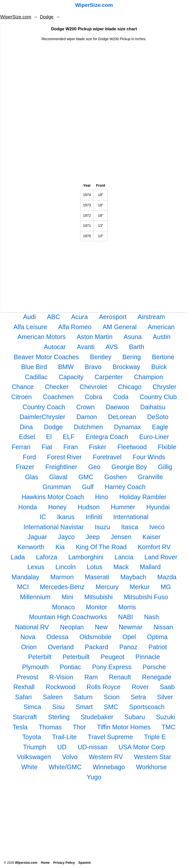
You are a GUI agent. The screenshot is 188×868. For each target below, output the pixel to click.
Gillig (165, 467)
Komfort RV (154, 547)
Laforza (47, 557)
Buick (159, 367)
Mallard (150, 567)
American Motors (41, 337)
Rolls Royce (103, 687)
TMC (168, 727)
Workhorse (151, 767)
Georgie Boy (129, 467)
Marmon (62, 577)
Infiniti (94, 517)
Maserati (97, 577)
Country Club (158, 397)
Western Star (153, 757)
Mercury (107, 587)
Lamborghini (86, 557)
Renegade (157, 677)
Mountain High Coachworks (68, 617)
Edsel (27, 437)
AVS (112, 347)
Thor (79, 727)
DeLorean (122, 417)
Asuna (133, 337)
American (161, 327)
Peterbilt (40, 657)
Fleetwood (132, 447)
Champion (149, 377)
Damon (87, 417)
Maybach (133, 577)
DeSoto (158, 417)
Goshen (116, 477)
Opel (129, 637)
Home (45, 863)
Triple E (155, 737)
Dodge (47, 17)
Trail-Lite (64, 737)
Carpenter (109, 377)
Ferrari (21, 447)
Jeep (93, 537)
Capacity (71, 377)
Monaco (64, 607)
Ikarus (66, 517)
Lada (18, 557)
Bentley (101, 357)
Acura (79, 317)
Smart (84, 707)
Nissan (163, 627)
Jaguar (37, 537)
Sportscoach (147, 707)
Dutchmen (88, 427)
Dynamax (127, 427)
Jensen (121, 537)
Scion (112, 697)
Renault (120, 677)
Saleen (53, 697)
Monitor (96, 607)
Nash (151, 617)
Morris (127, 607)
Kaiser (151, 537)
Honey (57, 507)
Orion (29, 647)
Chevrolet (93, 387)
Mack (121, 567)
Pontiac (70, 667)
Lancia (124, 557)
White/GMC (65, 767)
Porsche (154, 667)
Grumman (57, 487)
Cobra (93, 397)
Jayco (67, 537)
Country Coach (44, 407)
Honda (28, 507)
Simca (32, 707)
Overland (61, 647)
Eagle (160, 427)
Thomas (50, 727)
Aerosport (113, 317)
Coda (121, 397)
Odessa (57, 637)
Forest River (64, 457)
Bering (132, 357)
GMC (86, 477)
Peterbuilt (76, 657)
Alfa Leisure (30, 327)
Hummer (123, 507)
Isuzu (102, 527)
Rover (140, 687)
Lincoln (66, 567)
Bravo (93, 367)
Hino (102, 497)
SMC (111, 707)
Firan (70, 447)
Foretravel (107, 457)
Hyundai (158, 507)
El (49, 437)
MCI (23, 587)
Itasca (130, 527)
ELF (69, 437)
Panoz (128, 647)
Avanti (86, 347)
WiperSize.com (94, 5)
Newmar (131, 627)
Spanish (85, 863)
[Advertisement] (94, 77)
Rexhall (24, 687)
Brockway (126, 367)
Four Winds (149, 457)
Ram (91, 677)
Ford (29, 457)
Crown (85, 407)
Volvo (70, 757)
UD (62, 747)
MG (166, 587)
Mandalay (25, 577)
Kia (60, 547)
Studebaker (97, 717)
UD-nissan (93, 747)
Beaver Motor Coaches (46, 357)
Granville (150, 477)
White (29, 767)
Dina (26, 427)
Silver (165, 697)
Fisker (98, 447)
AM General (119, 327)
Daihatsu (153, 407)
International (131, 517)
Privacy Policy (64, 863)
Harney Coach (125, 487)
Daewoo (117, 407)
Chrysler (164, 387)
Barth (137, 347)
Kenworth (31, 547)
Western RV (106, 757)
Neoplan (72, 627)
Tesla (20, 727)
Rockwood (61, 687)
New (101, 627)
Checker (57, 387)
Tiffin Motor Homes (124, 727)
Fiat (47, 447)
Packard (96, 647)
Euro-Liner (154, 437)
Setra (138, 697)
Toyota (32, 737)
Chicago (130, 387)
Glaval (58, 477)
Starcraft (25, 717)
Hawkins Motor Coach (53, 497)
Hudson (89, 507)
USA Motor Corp (142, 747)
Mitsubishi (98, 597)
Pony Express (112, 667)
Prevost (27, 677)
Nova (28, 637)
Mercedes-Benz (62, 587)
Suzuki (166, 717)
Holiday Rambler (143, 497)
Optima (157, 637)
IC (43, 517)
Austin (162, 337)
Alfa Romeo (75, 327)
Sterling (59, 717)
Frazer (25, 467)
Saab (167, 687)
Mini (67, 597)
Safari (23, 697)
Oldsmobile (95, 637)
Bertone (163, 357)
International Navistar (54, 527)
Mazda (167, 577)
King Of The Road (101, 547)
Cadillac (36, 377)
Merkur (140, 587)
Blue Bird (34, 367)
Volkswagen (34, 757)
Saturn (83, 697)
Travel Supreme (110, 737)
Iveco (157, 527)
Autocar (55, 347)
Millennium (35, 597)
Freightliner (61, 467)
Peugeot (113, 657)
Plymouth (35, 667)
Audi (29, 317)
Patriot (158, 647)
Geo (94, 467)
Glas (32, 477)
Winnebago (109, 767)
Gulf (88, 487)
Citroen (21, 397)
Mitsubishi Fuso (146, 597)
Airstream (151, 317)
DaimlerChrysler (42, 417)
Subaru (135, 717)
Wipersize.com (26, 863)
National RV (32, 627)
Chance (23, 387)
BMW (66, 367)
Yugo (94, 777)
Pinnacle (148, 657)
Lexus (36, 567)
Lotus (95, 567)
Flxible (167, 447)
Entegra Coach (107, 437)
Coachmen (58, 397)
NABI (126, 617)
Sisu (59, 707)
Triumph (35, 747)
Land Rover (161, 557)
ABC (54, 317)
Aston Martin (95, 337)
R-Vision (61, 677)
